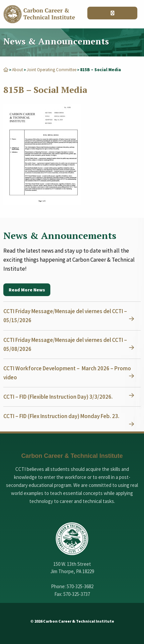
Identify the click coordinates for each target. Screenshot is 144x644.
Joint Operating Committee (51, 70)
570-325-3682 (80, 586)
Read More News (27, 290)
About (17, 70)
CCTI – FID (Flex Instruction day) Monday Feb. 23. (61, 416)
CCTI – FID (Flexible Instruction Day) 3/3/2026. (58, 397)
